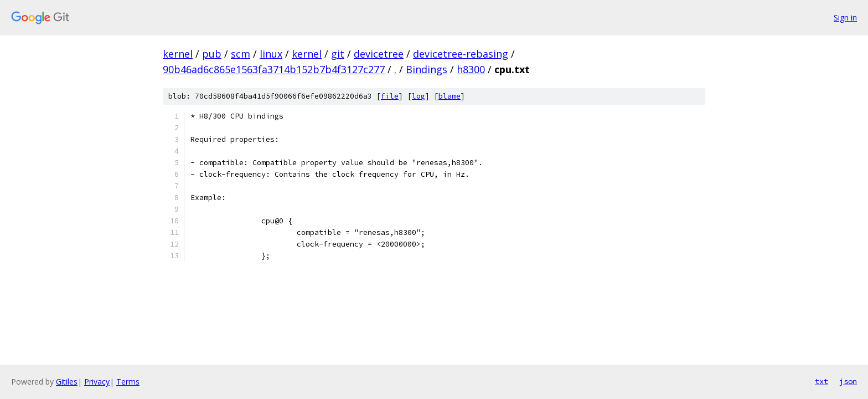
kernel (178, 54)
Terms (128, 382)
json (848, 381)
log (418, 96)
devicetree (379, 54)
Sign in (845, 17)
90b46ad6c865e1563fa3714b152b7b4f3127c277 (274, 69)
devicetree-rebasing (461, 54)
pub (212, 54)
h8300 (471, 69)
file (390, 96)
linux (271, 54)
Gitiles (67, 382)
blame (449, 96)
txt (821, 381)
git (338, 54)
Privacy (97, 382)
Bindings (427, 69)
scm (241, 54)
